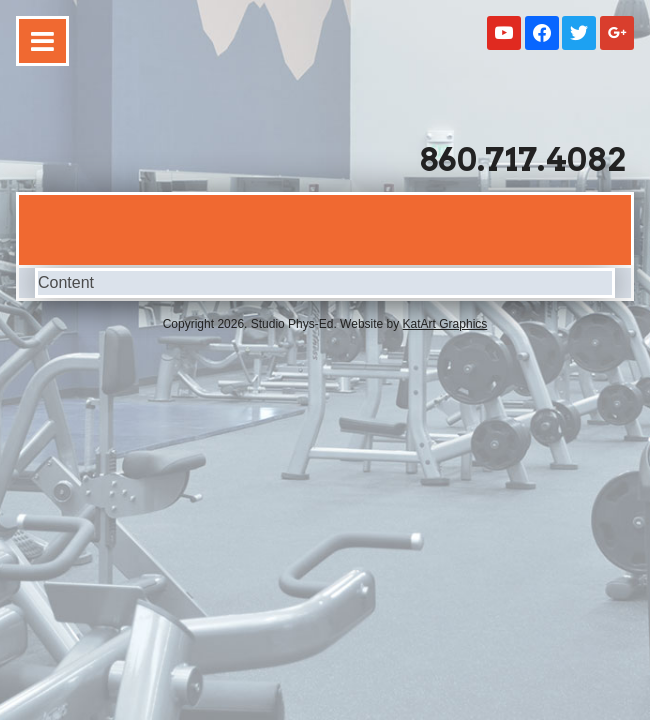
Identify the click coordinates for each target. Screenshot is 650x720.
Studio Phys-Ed (162, 132)
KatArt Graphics (445, 324)
